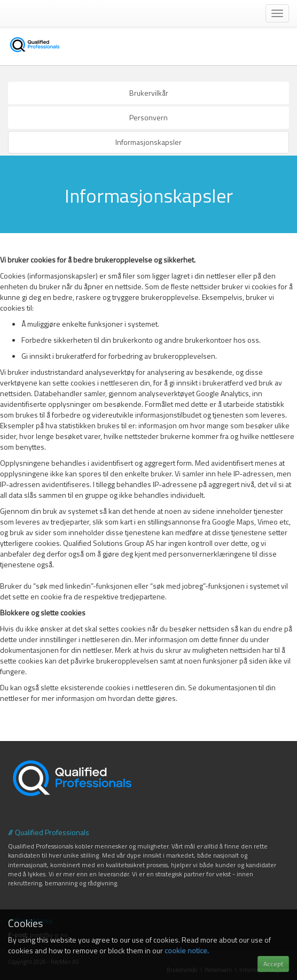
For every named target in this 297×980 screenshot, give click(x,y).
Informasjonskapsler (148, 142)
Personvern (148, 117)
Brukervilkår (149, 93)
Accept (273, 964)
